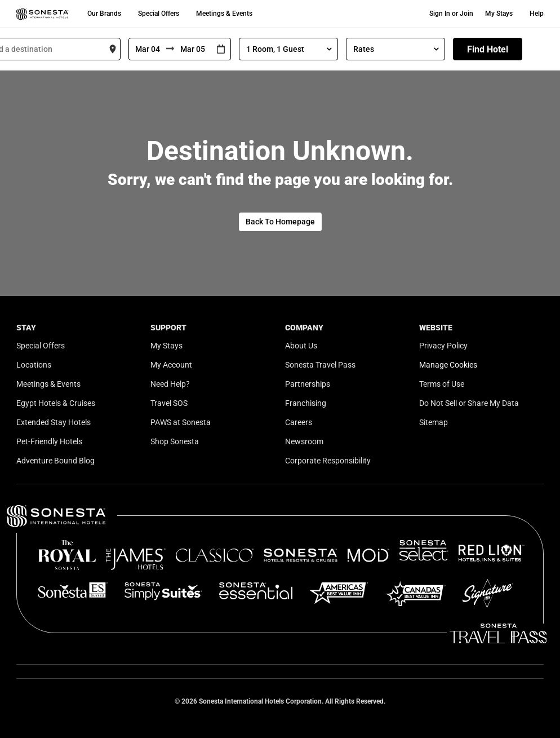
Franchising (306, 403)
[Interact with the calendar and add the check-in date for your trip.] (221, 49)
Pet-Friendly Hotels (49, 441)
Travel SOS (169, 403)
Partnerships (308, 384)
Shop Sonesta (175, 441)
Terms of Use (442, 384)
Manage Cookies (448, 365)
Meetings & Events (224, 14)
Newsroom (304, 441)
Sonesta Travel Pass (320, 365)
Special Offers (159, 14)
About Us (301, 346)
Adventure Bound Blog (55, 461)
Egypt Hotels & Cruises (56, 403)
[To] (193, 49)
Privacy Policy (443, 346)
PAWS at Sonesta (181, 422)
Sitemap (434, 422)
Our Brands (104, 14)
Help (537, 14)
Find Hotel (488, 49)
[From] (148, 49)
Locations (34, 365)
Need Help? (170, 384)
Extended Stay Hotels (54, 422)
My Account (171, 365)
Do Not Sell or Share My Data (469, 403)
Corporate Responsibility (328, 461)
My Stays (499, 14)
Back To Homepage (280, 222)
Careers (299, 422)
